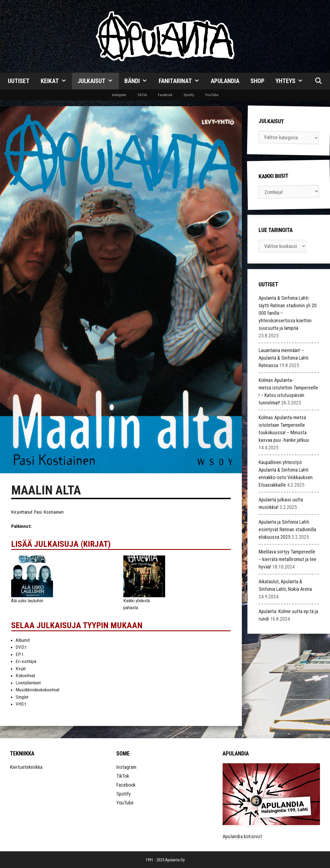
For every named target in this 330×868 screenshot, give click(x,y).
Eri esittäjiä (26, 661)
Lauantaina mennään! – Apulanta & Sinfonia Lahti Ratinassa (284, 358)
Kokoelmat (25, 676)
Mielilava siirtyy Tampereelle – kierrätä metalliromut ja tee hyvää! (287, 559)
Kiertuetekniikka (26, 767)
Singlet (22, 697)
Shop (257, 81)
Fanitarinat (182, 81)
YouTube (212, 95)
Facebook (165, 95)
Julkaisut (98, 81)
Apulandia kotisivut (242, 836)
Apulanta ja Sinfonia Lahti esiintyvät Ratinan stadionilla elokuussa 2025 (287, 529)
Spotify (189, 95)
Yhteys (292, 81)
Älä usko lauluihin (27, 601)
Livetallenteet (28, 683)
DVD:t (21, 647)
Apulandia (225, 81)
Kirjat (21, 669)
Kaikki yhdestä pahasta (137, 604)
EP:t (19, 654)
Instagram (119, 95)
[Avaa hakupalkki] (318, 81)
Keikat (56, 81)
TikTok (142, 95)
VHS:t (21, 704)
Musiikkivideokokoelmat (38, 690)
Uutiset (19, 81)
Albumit (23, 640)
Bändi (139, 81)
